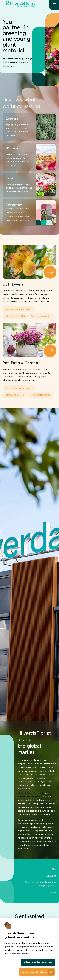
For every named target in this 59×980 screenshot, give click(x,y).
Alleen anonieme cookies (38, 962)
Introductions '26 (15, 316)
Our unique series (41, 316)
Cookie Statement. (19, 954)
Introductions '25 (15, 395)
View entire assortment (18, 309)
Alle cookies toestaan (34, 972)
